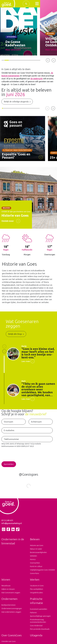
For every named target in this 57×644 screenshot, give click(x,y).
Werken (35, 580)
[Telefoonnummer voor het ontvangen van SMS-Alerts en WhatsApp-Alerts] (27, 439)
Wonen (6, 580)
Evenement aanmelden (39, 609)
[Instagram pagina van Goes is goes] (4, 529)
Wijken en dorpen (8, 589)
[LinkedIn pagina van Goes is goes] (13, 529)
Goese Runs (35, 573)
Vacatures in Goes (37, 586)
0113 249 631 (7, 520)
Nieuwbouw (6, 586)
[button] (37, 4)
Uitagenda (36, 635)
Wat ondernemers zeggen (11, 612)
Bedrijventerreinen (8, 605)
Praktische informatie (36, 601)
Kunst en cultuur (36, 566)
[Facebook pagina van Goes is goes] (8, 529)
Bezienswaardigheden (38, 552)
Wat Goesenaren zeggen (11, 593)
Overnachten (35, 563)
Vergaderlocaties (36, 593)
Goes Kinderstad (36, 626)
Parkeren (33, 613)
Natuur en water (36, 549)
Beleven (35, 539)
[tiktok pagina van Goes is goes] (18, 529)
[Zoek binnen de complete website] (26, 4)
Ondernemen (9, 599)
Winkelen (34, 556)
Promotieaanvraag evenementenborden (38, 621)
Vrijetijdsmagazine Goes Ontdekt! (42, 570)
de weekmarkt (37, 79)
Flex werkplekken (37, 589)
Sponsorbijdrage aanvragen (40, 616)
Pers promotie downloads (40, 629)
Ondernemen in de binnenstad (13, 541)
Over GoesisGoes (12, 635)
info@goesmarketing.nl (12, 523)
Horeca (33, 559)
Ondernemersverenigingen (12, 608)
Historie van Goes (37, 545)
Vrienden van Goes (9, 641)
